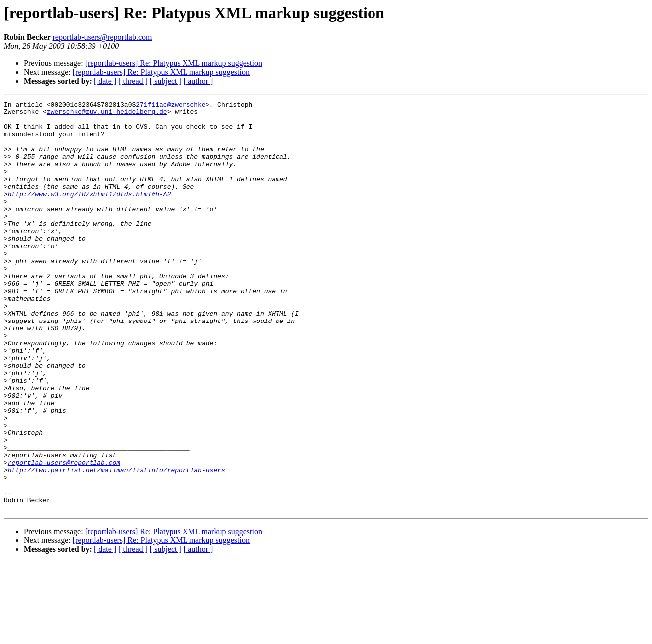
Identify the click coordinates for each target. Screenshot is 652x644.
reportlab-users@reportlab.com (102, 37)
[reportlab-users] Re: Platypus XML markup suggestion (174, 63)
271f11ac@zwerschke (171, 106)
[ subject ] (166, 81)
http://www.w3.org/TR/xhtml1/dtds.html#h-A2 (90, 213)
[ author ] (198, 81)
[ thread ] (133, 81)
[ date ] (105, 81)
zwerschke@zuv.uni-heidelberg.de (107, 114)
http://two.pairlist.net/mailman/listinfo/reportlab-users (117, 544)
